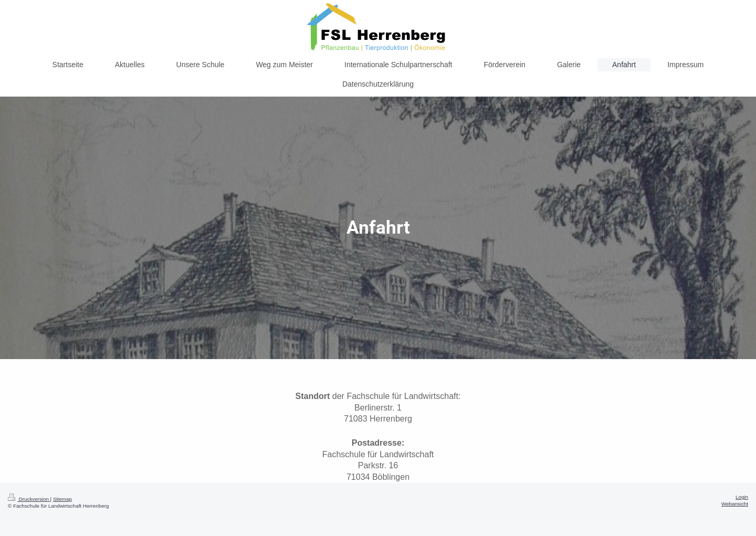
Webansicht (735, 504)
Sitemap (62, 499)
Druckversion (29, 499)
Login (742, 497)
